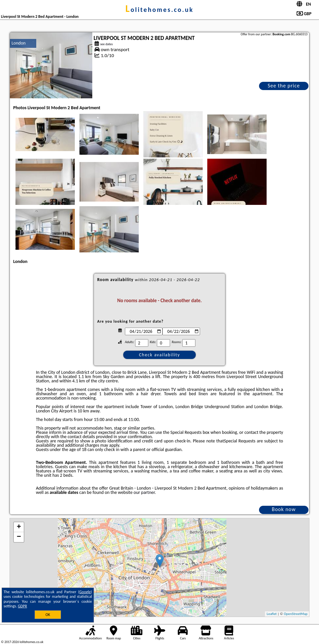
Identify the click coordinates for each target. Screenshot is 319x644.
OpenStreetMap (296, 614)
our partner (144, 492)
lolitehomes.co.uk (160, 10)
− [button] (19, 537)
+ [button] (19, 527)
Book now (284, 509)
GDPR (22, 606)
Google (85, 592)
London (19, 43)
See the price (284, 86)
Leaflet (272, 614)
